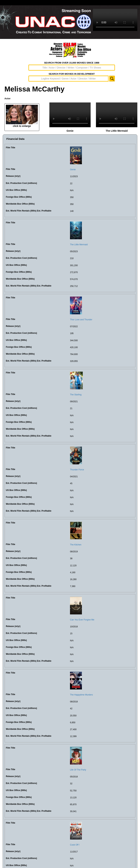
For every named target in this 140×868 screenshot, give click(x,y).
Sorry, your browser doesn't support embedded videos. (115, 20)
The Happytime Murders (81, 695)
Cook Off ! (75, 845)
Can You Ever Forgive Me (82, 620)
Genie (73, 170)
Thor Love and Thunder (81, 320)
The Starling (76, 395)
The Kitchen (76, 545)
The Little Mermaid (79, 245)
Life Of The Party (78, 770)
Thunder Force (77, 470)
